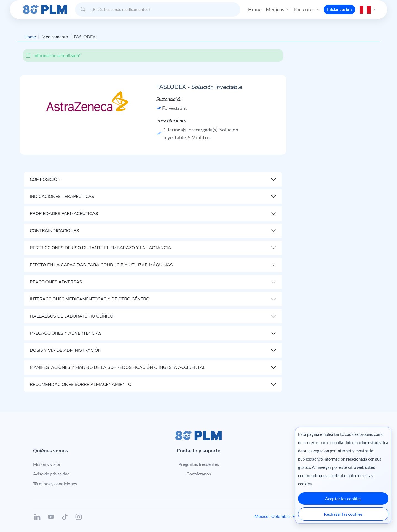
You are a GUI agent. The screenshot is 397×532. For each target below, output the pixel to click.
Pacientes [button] (305, 9)
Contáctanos (199, 474)
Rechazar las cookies (343, 514)
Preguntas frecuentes (199, 464)
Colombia (281, 516)
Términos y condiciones (55, 484)
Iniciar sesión (339, 9)
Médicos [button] (275, 9)
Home (255, 9)
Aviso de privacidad (51, 474)
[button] (368, 9)
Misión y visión (47, 464)
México (261, 516)
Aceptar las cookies (343, 499)
